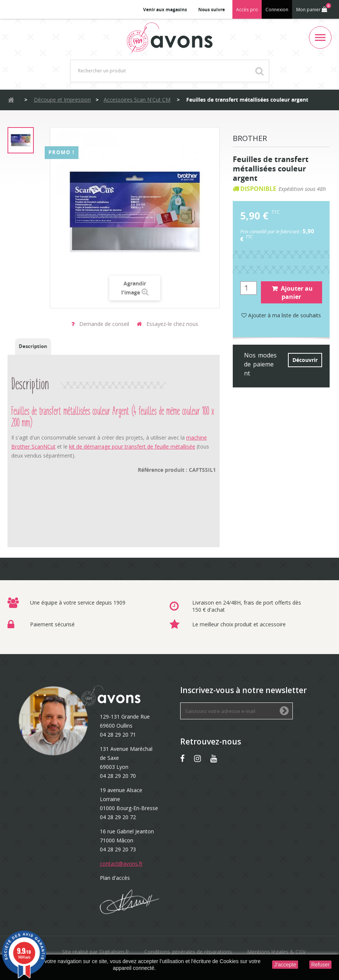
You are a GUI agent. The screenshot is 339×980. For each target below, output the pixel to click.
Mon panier (313, 8)
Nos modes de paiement (260, 364)
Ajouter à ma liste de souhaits (281, 315)
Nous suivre (212, 10)
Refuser (320, 965)
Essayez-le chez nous (167, 324)
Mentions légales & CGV (276, 952)
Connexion (277, 10)
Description (33, 346)
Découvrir (305, 360)
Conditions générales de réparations (188, 952)
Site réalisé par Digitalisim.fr (96, 952)
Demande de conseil (100, 324)
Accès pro (247, 10)
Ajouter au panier (292, 293)
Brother (250, 139)
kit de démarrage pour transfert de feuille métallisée (132, 446)
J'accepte (285, 965)
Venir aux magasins (165, 10)
